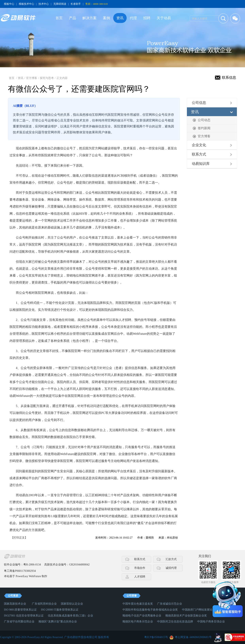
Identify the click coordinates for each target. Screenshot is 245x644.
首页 (59, 18)
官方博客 (32, 78)
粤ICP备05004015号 (156, 637)
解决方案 (90, 18)
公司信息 (199, 103)
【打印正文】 (19, 538)
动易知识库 (201, 164)
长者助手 (76, 4)
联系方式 (199, 154)
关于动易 (164, 18)
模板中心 (9, 4)
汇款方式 (171, 559)
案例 (106, 18)
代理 (133, 18)
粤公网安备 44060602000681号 (193, 637)
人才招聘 (140, 577)
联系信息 (229, 78)
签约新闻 (204, 128)
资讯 (120, 18)
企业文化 (199, 145)
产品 (73, 18)
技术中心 (44, 4)
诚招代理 (171, 568)
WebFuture (35, 576)
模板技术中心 (26, 4)
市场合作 (140, 568)
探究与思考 (47, 78)
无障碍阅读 (60, 4)
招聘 (147, 18)
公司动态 (204, 120)
